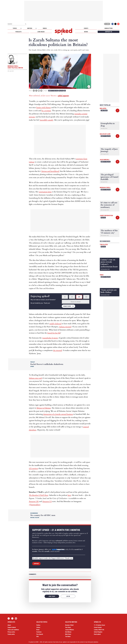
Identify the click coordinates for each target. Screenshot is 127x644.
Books (86, 32)
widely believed (55, 324)
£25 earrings (33, 468)
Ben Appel (103, 108)
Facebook (113, 24)
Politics (61, 91)
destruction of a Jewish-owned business (58, 414)
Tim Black (68, 636)
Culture (38, 627)
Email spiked (97, 634)
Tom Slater (104, 245)
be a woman (46, 111)
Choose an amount (76, 302)
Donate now (67, 306)
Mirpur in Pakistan (44, 408)
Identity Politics (53, 91)
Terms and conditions (13, 630)
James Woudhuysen (106, 216)
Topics (15, 28)
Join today (52, 596)
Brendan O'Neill (105, 188)
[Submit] (26, 24)
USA (38, 636)
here (69, 495)
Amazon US (47, 501)
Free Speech (40, 634)
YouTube (118, 24)
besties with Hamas (44, 107)
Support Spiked (12, 627)
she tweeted (58, 350)
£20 (79, 297)
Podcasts (18, 32)
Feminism (39, 632)
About (9, 625)
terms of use (59, 642)
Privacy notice (11, 632)
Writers (30, 28)
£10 (72, 297)
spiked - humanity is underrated (63, 31)
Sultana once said (35, 378)
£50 (86, 297)
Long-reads (41, 32)
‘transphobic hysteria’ (50, 338)
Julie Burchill (105, 160)
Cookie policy (11, 634)
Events (86, 28)
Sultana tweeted (65, 327)
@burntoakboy (35, 505)
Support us (109, 32)
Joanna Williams (70, 630)
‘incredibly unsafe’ (46, 120)
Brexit (38, 630)
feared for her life (54, 333)
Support (36, 564)
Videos (45, 28)
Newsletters (109, 28)
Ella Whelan (68, 632)
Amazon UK (34, 501)
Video (102, 275)
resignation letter (45, 192)
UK (65, 91)
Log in (107, 24)
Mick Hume (68, 634)
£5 (65, 297)
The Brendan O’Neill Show (39, 495)
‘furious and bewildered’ (50, 171)
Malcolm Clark (105, 134)
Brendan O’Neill (69, 625)
